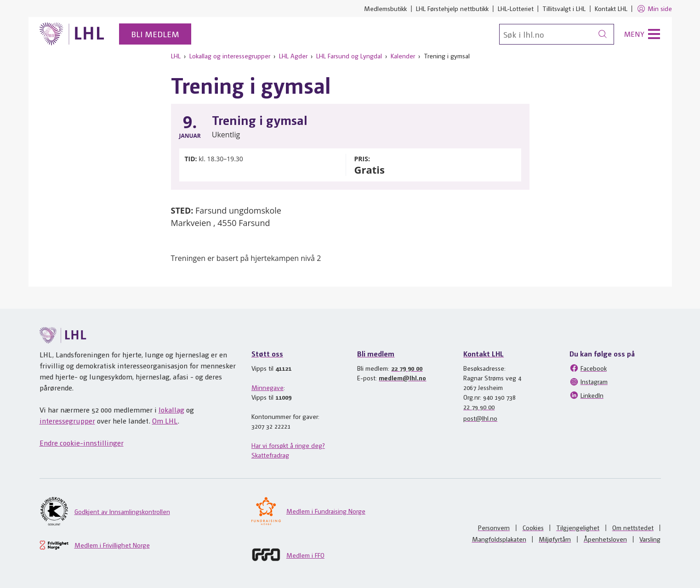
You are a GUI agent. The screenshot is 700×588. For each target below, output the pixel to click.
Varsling (650, 539)
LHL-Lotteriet (516, 8)
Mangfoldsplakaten (499, 539)
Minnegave (267, 387)
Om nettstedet (633, 527)
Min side (654, 9)
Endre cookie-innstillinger (82, 443)
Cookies (533, 527)
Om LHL (165, 421)
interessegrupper (67, 421)
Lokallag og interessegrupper (230, 56)
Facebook (588, 368)
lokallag (171, 410)
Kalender (403, 56)
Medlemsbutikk (385, 8)
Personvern (494, 527)
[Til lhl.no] (72, 34)
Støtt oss (267, 353)
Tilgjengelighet (578, 527)
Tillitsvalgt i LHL (564, 8)
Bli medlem (155, 34)
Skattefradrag (270, 455)
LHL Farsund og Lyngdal (349, 56)
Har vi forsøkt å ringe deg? (288, 445)
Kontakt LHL (611, 8)
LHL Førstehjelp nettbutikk (452, 8)
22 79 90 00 (407, 368)
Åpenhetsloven (605, 539)
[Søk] (557, 34)
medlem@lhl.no (402, 378)
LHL (176, 56)
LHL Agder (293, 56)
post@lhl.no (480, 418)
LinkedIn (586, 395)
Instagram (589, 382)
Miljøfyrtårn (555, 539)
